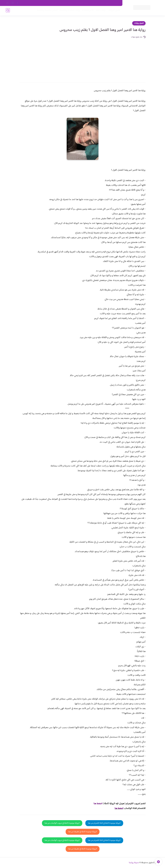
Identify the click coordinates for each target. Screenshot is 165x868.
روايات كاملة (100, 11)
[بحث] (8, 11)
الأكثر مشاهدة (88, 11)
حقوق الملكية (105, 3)
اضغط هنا (119, 808)
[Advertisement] (83, 58)
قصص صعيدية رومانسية (47, 11)
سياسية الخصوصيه (66, 3)
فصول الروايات (113, 11)
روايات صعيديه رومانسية (70, 11)
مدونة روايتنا (134, 863)
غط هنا (97, 804)
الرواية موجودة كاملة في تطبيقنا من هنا (83, 832)
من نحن (94, 3)
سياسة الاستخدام (82, 3)
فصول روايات (139, 23)
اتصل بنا (116, 3)
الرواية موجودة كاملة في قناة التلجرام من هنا (104, 823)
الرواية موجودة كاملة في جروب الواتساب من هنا (62, 823)
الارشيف (54, 3)
